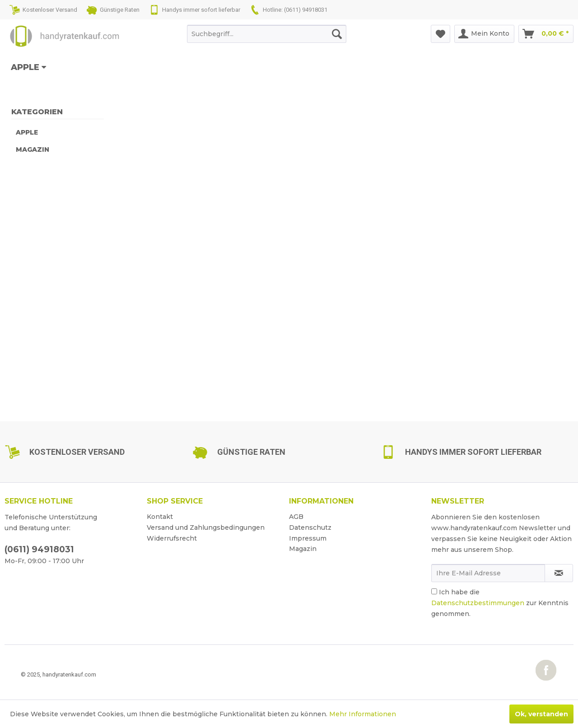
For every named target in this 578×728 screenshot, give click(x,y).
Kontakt (160, 517)
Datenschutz (310, 527)
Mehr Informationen (363, 714)
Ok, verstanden (541, 714)
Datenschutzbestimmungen (478, 603)
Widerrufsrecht (172, 538)
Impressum (308, 538)
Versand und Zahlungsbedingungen (206, 527)
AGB (296, 517)
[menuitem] (267, 34)
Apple (27, 132)
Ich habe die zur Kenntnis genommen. (500, 603)
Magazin (33, 149)
